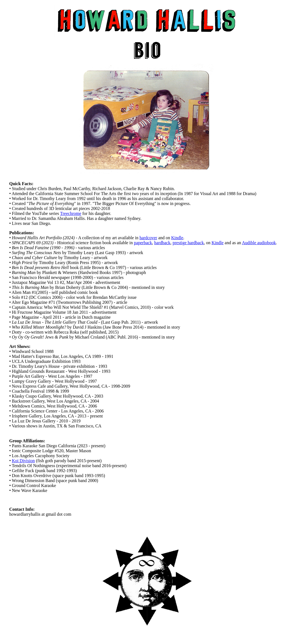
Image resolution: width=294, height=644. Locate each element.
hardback (162, 243)
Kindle (177, 238)
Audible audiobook (259, 243)
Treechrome (71, 213)
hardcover (148, 238)
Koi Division (23, 461)
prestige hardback (188, 243)
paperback (143, 243)
